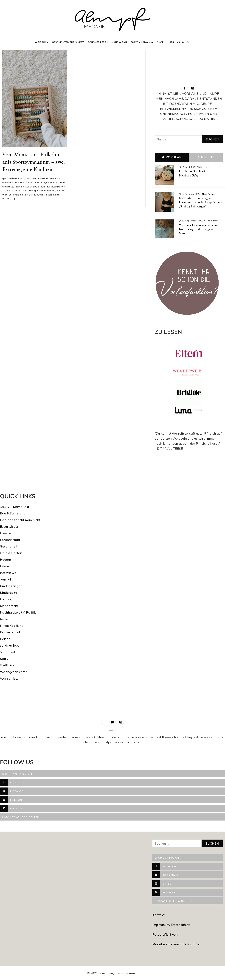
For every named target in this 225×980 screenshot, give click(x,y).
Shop (160, 42)
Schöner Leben (98, 42)
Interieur (6, 566)
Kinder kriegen (11, 586)
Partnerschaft (11, 632)
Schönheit (8, 652)
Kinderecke (8, 593)
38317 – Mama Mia (142, 42)
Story (4, 659)
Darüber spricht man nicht (20, 520)
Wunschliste (9, 678)
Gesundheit (9, 546)
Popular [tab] (172, 157)
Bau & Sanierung (13, 513)
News (4, 619)
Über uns (174, 42)
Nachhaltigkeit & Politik (18, 612)
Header (6, 560)
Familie (6, 533)
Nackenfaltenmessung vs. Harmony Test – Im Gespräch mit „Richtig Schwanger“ (201, 202)
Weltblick (42, 42)
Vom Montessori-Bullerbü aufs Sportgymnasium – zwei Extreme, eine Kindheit (34, 162)
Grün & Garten (11, 553)
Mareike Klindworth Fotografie (176, 944)
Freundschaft (10, 540)
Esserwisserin (11, 526)
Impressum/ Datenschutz (172, 925)
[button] (183, 42)
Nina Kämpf (205, 167)
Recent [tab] (206, 158)
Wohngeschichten (14, 672)
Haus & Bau (119, 42)
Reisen (5, 639)
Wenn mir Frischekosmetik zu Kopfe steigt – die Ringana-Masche (198, 229)
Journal (6, 579)
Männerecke (9, 606)
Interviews (8, 573)
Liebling (6, 599)
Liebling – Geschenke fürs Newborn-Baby (196, 173)
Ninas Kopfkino (12, 626)
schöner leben (11, 645)
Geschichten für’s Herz (68, 42)
